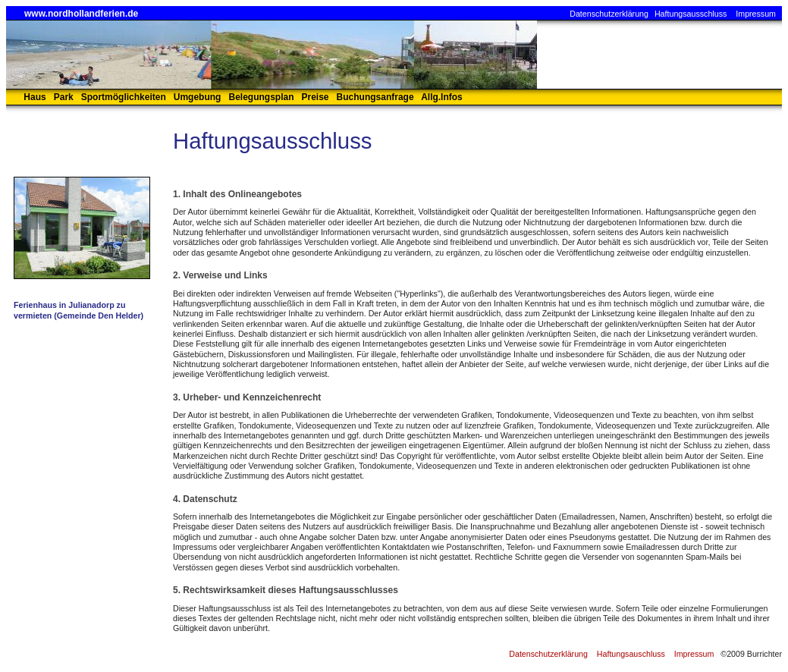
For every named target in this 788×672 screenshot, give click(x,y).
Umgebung (198, 97)
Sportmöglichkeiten (124, 97)
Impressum (756, 14)
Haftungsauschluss (631, 654)
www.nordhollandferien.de (81, 14)
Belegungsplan (261, 97)
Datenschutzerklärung (609, 14)
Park (64, 97)
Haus (35, 97)
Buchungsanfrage (375, 97)
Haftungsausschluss (691, 14)
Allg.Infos (442, 97)
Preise (316, 97)
